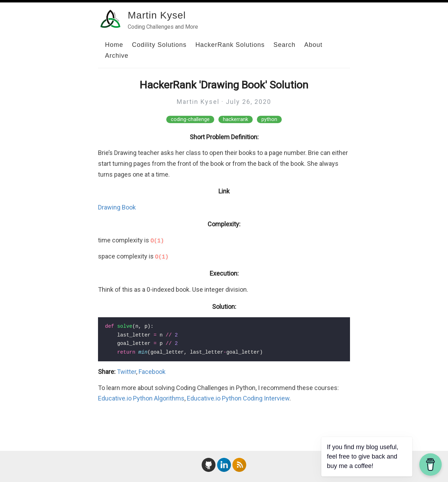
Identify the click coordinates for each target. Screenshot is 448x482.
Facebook (152, 372)
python (269, 119)
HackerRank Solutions (230, 45)
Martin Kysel (157, 15)
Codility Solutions (159, 45)
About (313, 45)
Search (284, 45)
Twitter (127, 372)
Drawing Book (117, 207)
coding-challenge (190, 119)
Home (114, 45)
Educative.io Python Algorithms (141, 398)
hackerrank (236, 119)
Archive (117, 56)
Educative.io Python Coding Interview (238, 398)
